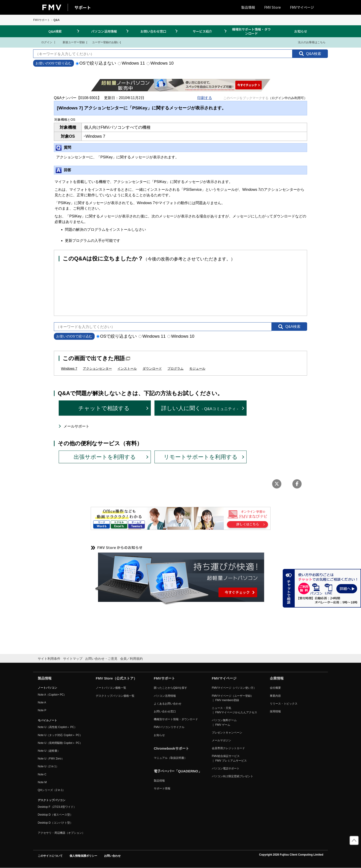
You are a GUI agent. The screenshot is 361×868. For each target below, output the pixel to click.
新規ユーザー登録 (71, 42)
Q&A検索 (55, 31)
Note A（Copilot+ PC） (52, 695)
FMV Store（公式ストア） (116, 678)
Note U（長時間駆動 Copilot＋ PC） (60, 743)
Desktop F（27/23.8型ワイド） (57, 807)
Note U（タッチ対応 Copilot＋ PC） (60, 735)
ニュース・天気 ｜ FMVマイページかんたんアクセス (234, 710)
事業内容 (275, 696)
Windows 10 (160, 63)
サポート (83, 7)
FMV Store (273, 7)
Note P (42, 710)
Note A (42, 702)
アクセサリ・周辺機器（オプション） (61, 833)
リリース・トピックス (284, 704)
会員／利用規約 (131, 659)
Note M (42, 782)
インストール (127, 368)
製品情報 (248, 7)
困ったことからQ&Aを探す (170, 688)
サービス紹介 (202, 31)
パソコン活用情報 (104, 31)
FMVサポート (42, 20)
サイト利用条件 (49, 659)
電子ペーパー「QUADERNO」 (178, 771)
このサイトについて (50, 856)
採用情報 (275, 711)
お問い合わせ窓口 (153, 31)
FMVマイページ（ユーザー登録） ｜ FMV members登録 (233, 698)
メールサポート (76, 426)
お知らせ (301, 31)
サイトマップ (73, 659)
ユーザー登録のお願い (104, 42)
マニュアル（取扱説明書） (170, 758)
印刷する (205, 98)
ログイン (44, 42)
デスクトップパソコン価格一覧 (115, 696)
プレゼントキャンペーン (227, 733)
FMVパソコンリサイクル (169, 727)
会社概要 (275, 688)
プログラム (175, 368)
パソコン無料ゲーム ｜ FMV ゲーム (224, 722)
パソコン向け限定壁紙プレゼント (233, 776)
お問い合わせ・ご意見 (101, 659)
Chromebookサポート (171, 748)
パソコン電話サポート (226, 768)
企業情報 (277, 678)
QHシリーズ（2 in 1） (51, 790)
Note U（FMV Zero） (51, 759)
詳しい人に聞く (200, 408)
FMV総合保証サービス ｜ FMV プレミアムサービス (229, 758)
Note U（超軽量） (49, 751)
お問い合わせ (112, 856)
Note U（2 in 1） (48, 766)
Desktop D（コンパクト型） (55, 823)
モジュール (197, 368)
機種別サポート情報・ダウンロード (251, 31)
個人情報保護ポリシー (83, 856)
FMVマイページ (302, 7)
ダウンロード (152, 368)
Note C (42, 774)
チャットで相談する (104, 408)
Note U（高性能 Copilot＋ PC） (57, 727)
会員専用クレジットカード (228, 748)
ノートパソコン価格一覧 (111, 688)
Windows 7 (69, 368)
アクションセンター (97, 368)
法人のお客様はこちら (309, 42)
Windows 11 (131, 63)
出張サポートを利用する (105, 457)
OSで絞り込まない (96, 63)
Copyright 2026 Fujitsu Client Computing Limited (291, 855)
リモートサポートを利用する (201, 457)
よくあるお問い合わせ (168, 704)
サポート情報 (162, 788)
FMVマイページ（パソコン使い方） (234, 688)
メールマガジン (221, 740)
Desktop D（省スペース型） (55, 815)
